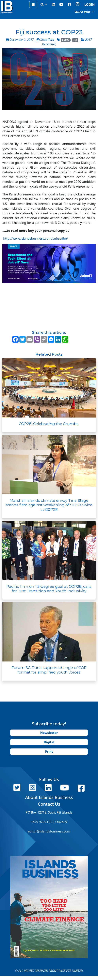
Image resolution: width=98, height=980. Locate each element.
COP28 (65, 40)
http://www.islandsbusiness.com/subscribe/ (36, 238)
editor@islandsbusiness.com (49, 831)
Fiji (75, 40)
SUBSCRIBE (83, 12)
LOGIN (90, 5)
